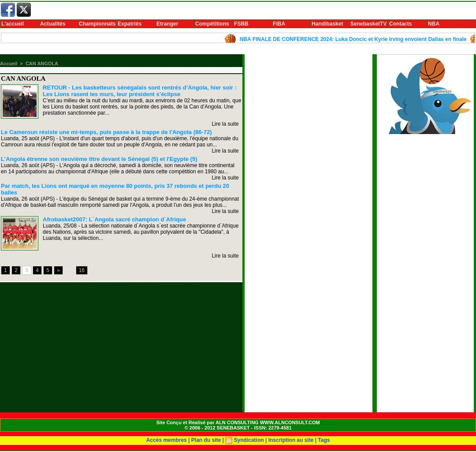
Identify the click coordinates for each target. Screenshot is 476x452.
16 (82, 270)
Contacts (400, 24)
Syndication (249, 440)
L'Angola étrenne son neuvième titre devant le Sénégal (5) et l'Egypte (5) (99, 159)
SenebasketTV (368, 24)
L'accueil (13, 24)
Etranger (167, 24)
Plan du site (206, 440)
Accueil (9, 64)
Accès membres (167, 440)
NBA (434, 24)
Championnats (97, 24)
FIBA (279, 24)
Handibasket (327, 24)
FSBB (241, 24)
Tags (324, 440)
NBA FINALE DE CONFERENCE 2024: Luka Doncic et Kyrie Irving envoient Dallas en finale (355, 39)
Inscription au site (291, 440)
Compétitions (212, 24)
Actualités (53, 24)
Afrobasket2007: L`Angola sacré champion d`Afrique (114, 219)
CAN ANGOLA (42, 64)
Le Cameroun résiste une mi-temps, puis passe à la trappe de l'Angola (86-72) (106, 132)
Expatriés (130, 24)
